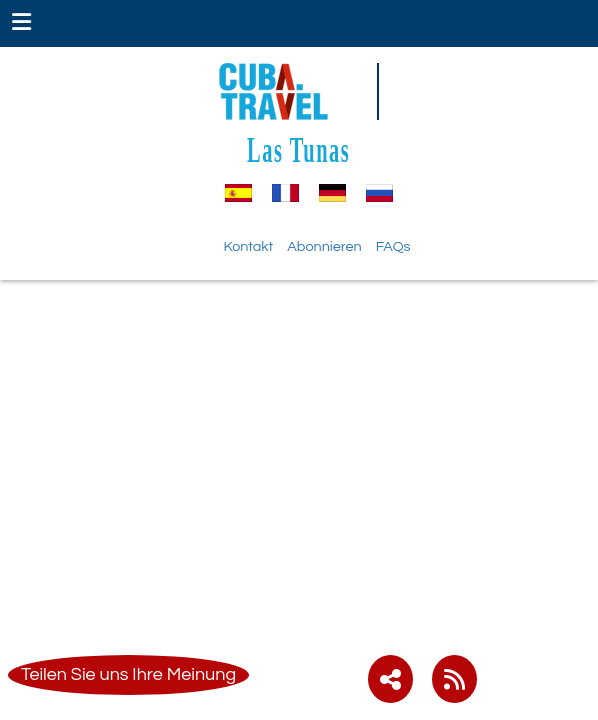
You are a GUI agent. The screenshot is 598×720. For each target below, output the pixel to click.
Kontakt (249, 246)
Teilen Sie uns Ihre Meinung (128, 674)
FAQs (393, 246)
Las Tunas (298, 149)
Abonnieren (324, 246)
